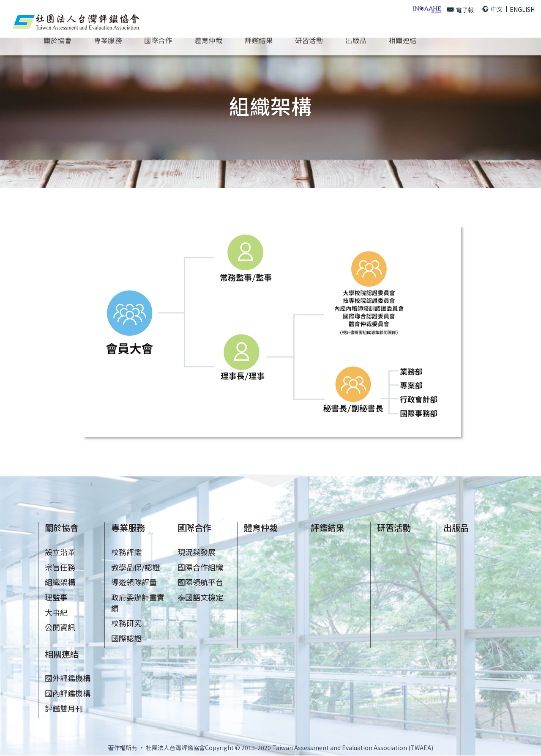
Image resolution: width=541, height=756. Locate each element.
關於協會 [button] (57, 40)
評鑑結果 (259, 40)
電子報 (460, 10)
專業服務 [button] (108, 40)
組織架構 (60, 582)
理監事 (56, 597)
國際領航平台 (200, 582)
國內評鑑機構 (68, 693)
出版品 (456, 527)
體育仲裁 (208, 40)
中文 (492, 9)
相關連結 (62, 654)
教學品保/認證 (135, 567)
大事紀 (56, 612)
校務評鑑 (126, 552)
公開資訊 (60, 627)
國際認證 (126, 638)
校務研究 (126, 623)
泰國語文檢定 (200, 597)
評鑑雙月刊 (64, 708)
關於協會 (62, 527)
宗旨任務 (60, 567)
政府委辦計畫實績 (138, 603)
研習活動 (394, 527)
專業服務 (128, 527)
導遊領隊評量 (134, 582)
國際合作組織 (200, 567)
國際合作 (194, 527)
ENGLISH (522, 9)
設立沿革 (60, 552)
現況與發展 (197, 552)
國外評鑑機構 (68, 678)
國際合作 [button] (158, 40)
